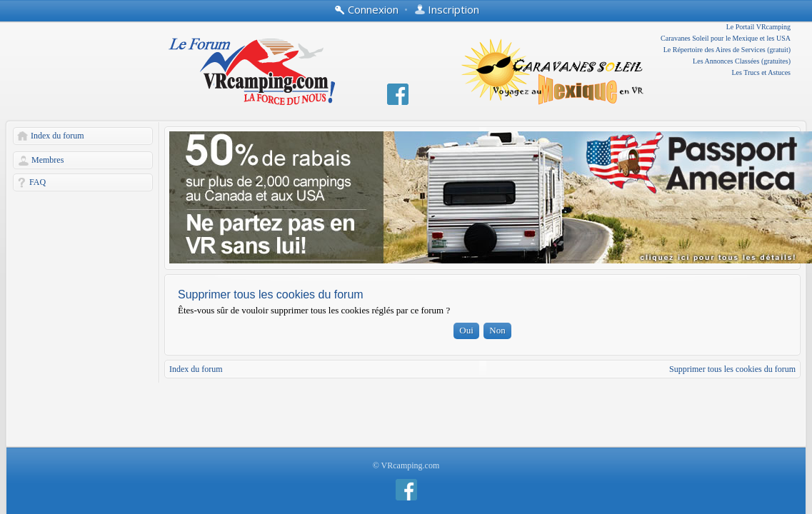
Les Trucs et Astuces (762, 72)
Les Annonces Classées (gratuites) (742, 61)
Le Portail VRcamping (758, 27)
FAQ (37, 182)
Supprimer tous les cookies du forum (732, 369)
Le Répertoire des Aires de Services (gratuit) (727, 50)
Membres (47, 160)
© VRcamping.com (406, 465)
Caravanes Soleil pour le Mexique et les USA (726, 38)
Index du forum (57, 136)
